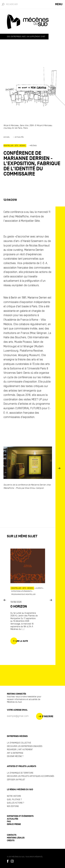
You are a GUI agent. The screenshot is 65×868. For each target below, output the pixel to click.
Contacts (12, 835)
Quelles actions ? (16, 803)
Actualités (19, 137)
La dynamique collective (19, 743)
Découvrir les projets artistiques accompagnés (31, 776)
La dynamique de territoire (20, 773)
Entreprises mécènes (17, 736)
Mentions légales (16, 838)
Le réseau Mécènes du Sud (20, 790)
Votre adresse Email (17, 710)
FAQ (9, 822)
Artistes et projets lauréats (21, 766)
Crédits (11, 841)
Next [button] (59, 468)
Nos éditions (13, 806)
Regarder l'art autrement (20, 750)
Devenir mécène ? (15, 756)
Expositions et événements (20, 816)
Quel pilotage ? (14, 800)
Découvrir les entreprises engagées (25, 746)
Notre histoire (14, 796)
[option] (32, 158)
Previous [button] (5, 600)
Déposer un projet (16, 780)
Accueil (7, 137)
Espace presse (14, 824)
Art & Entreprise (15, 753)
